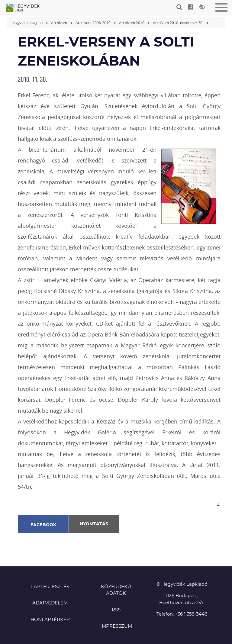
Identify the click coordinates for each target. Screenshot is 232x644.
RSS (116, 610)
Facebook (43, 525)
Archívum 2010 (132, 23)
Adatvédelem (50, 603)
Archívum (59, 23)
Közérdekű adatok (116, 590)
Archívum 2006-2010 (93, 23)
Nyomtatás (94, 524)
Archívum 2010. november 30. (178, 23)
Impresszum (116, 626)
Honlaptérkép (50, 620)
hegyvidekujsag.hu (27, 23)
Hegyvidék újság (26, 8)
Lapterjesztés (50, 587)
